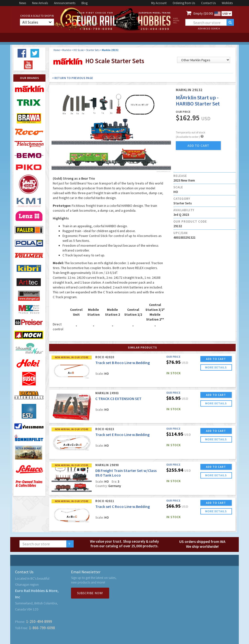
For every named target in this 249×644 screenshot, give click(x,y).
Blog (84, 3)
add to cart (198, 146)
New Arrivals (40, 3)
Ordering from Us (184, 3)
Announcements (65, 3)
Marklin (67, 50)
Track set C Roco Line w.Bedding (123, 506)
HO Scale (79, 50)
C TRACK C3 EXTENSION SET (118, 399)
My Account (159, 3)
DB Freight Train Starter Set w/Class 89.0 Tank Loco (126, 473)
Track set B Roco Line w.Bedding (123, 363)
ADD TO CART (216, 359)
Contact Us (208, 3)
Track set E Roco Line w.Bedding (122, 435)
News (23, 3)
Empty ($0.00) (203, 13)
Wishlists (227, 3)
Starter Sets (93, 50)
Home (57, 50)
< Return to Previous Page (73, 78)
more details (216, 367)
